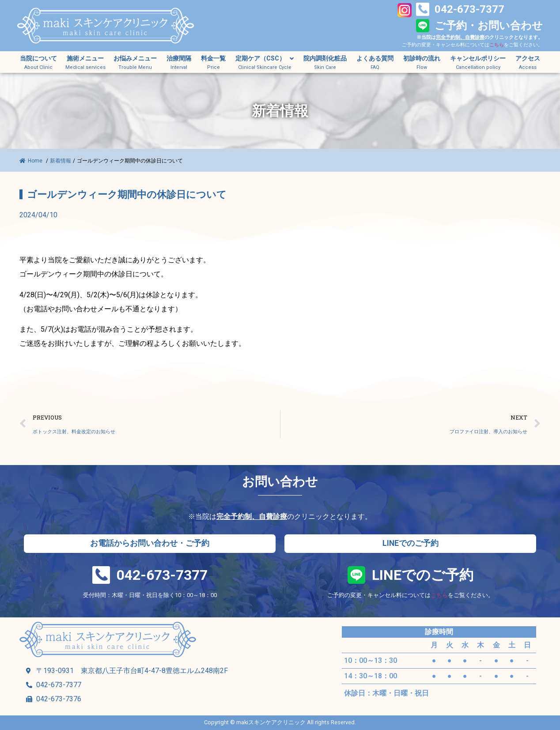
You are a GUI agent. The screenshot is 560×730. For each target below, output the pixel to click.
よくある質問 (375, 59)
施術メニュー (85, 59)
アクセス (528, 59)
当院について (38, 59)
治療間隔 (179, 59)
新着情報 (61, 161)
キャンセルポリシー (478, 59)
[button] (150, 544)
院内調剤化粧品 (325, 59)
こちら (497, 45)
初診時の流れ (422, 59)
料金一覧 (213, 59)
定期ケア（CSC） (265, 59)
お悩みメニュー (135, 59)
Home (32, 161)
